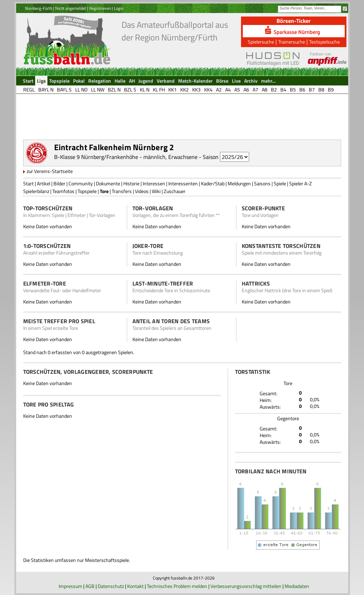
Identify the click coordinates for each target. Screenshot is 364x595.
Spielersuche (261, 42)
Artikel (44, 183)
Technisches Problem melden (177, 586)
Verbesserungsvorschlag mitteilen (246, 586)
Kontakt (135, 586)
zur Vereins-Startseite (50, 171)
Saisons (262, 183)
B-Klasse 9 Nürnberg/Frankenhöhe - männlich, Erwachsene (126, 157)
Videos (142, 191)
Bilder (59, 183)
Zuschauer (175, 191)
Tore (104, 191)
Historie (131, 183)
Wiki (156, 191)
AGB (90, 586)
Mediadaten (297, 586)
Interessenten (183, 183)
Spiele (280, 183)
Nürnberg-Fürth (38, 8)
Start (28, 183)
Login (119, 8)
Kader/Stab (213, 183)
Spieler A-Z (301, 183)
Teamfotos (63, 191)
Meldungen (239, 183)
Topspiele (87, 191)
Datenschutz (111, 586)
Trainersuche (292, 42)
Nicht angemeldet (71, 8)
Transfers (122, 191)
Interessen (154, 183)
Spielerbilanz (36, 191)
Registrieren (100, 8)
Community (81, 183)
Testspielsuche (324, 42)
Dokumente (108, 183)
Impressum (70, 586)
